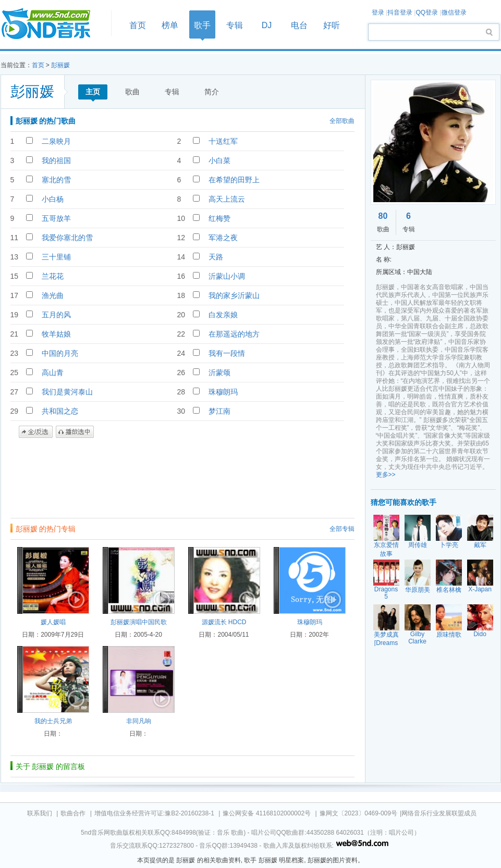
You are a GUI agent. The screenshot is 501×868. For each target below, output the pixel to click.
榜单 (170, 25)
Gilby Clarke (417, 638)
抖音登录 (400, 13)
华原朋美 (418, 590)
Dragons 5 (386, 593)
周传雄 (418, 545)
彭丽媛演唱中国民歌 (139, 622)
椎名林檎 (449, 590)
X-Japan (480, 589)
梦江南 (219, 411)
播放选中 (75, 432)
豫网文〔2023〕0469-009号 (358, 813)
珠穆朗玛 (223, 392)
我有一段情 (227, 353)
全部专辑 (342, 529)
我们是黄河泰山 (67, 392)
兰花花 (53, 276)
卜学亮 (449, 545)
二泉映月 (56, 141)
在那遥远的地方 (234, 334)
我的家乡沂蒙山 (234, 295)
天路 (216, 257)
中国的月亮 (60, 353)
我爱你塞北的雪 (67, 238)
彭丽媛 (60, 65)
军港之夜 (223, 238)
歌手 (202, 25)
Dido (480, 634)
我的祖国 (56, 160)
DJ (267, 25)
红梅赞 (219, 218)
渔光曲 (53, 295)
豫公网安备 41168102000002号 (267, 813)
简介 (212, 92)
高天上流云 (227, 199)
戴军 (480, 545)
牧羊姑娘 (56, 334)
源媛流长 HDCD (224, 622)
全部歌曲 (342, 121)
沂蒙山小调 (227, 276)
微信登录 (454, 13)
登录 (378, 13)
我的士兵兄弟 (53, 721)
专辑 (235, 25)
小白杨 (53, 199)
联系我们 (40, 813)
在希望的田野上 (234, 180)
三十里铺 (56, 257)
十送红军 (223, 141)
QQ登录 (427, 13)
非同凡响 (139, 721)
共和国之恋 (60, 411)
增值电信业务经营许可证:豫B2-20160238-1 (154, 813)
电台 (299, 25)
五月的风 (56, 315)
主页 (93, 92)
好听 (332, 25)
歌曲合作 (73, 813)
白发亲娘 (223, 315)
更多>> (386, 475)
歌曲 (132, 92)
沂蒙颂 (219, 373)
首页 (53, 24)
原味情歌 (449, 635)
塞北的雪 (56, 180)
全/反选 (36, 432)
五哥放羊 (56, 218)
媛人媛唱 (53, 622)
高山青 (53, 373)
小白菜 (219, 160)
